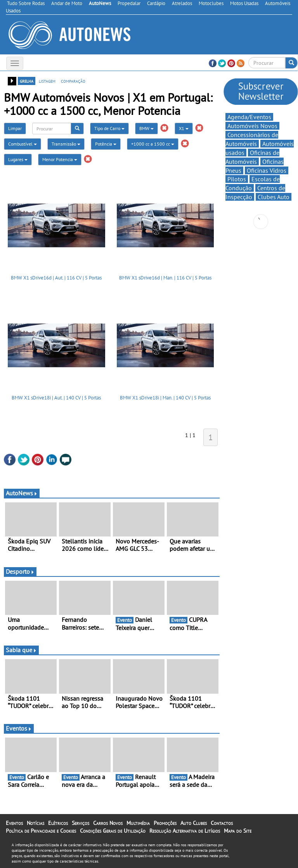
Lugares (18, 159)
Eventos (19, 728)
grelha (27, 81)
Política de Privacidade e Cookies (41, 831)
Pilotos (237, 179)
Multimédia (138, 823)
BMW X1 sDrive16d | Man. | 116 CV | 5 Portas (165, 278)
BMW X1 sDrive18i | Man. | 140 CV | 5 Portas (165, 398)
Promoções (165, 823)
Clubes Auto (274, 197)
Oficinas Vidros (267, 170)
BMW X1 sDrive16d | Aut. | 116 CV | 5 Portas (56, 278)
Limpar (15, 128)
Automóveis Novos (252, 126)
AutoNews (22, 493)
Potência (106, 144)
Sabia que (21, 650)
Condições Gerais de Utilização (113, 831)
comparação (73, 81)
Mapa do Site (238, 831)
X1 (184, 128)
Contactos (222, 823)
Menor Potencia (60, 159)
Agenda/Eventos (249, 117)
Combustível (23, 144)
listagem (47, 81)
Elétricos (58, 823)
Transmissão (66, 144)
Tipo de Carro (109, 128)
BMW (146, 128)
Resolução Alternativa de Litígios (185, 831)
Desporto (20, 571)
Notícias (36, 823)
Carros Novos (108, 823)
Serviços (81, 823)
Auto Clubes (194, 823)
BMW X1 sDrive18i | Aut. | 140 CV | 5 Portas (56, 398)
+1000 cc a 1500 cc (153, 144)
